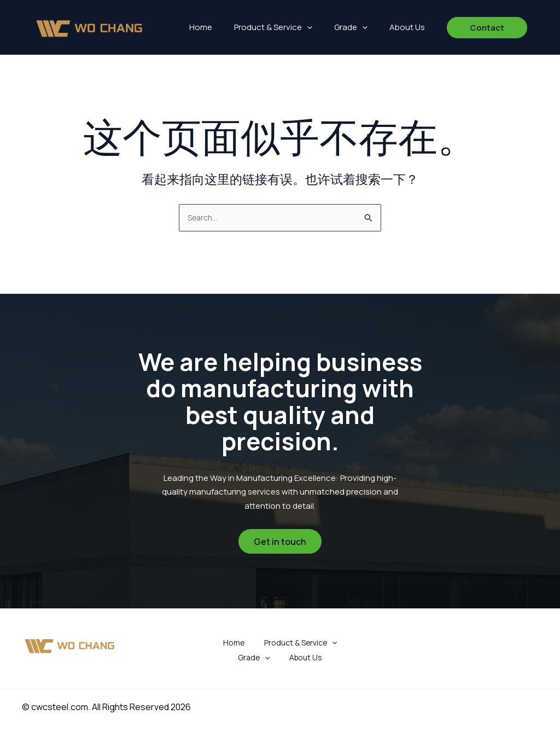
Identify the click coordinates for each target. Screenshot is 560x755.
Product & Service (273, 27)
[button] (307, 27)
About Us (407, 27)
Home (201, 27)
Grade (351, 27)
